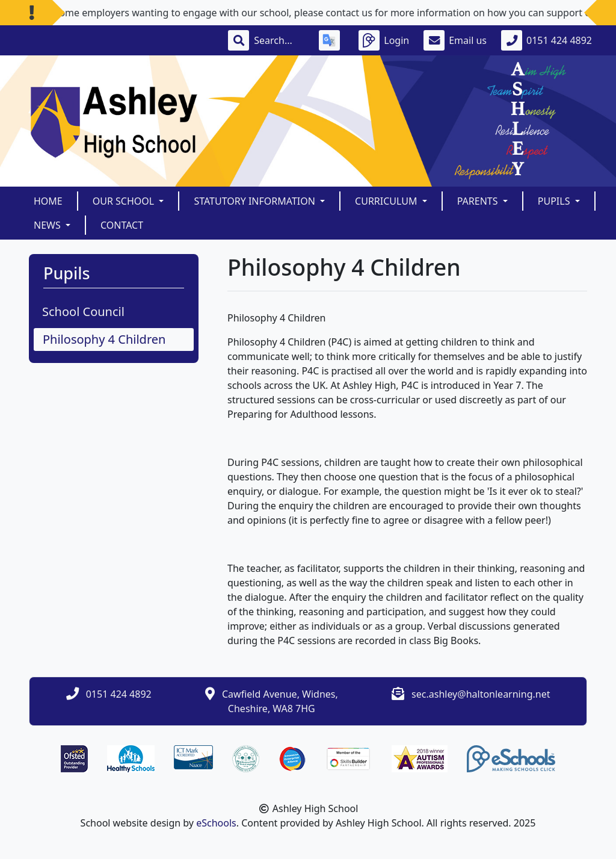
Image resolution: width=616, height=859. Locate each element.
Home (48, 201)
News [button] (48, 225)
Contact (122, 225)
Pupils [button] (555, 201)
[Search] (279, 40)
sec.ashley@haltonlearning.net (481, 694)
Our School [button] (125, 201)
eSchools (216, 823)
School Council (83, 312)
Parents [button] (479, 201)
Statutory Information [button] (256, 201)
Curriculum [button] (387, 201)
